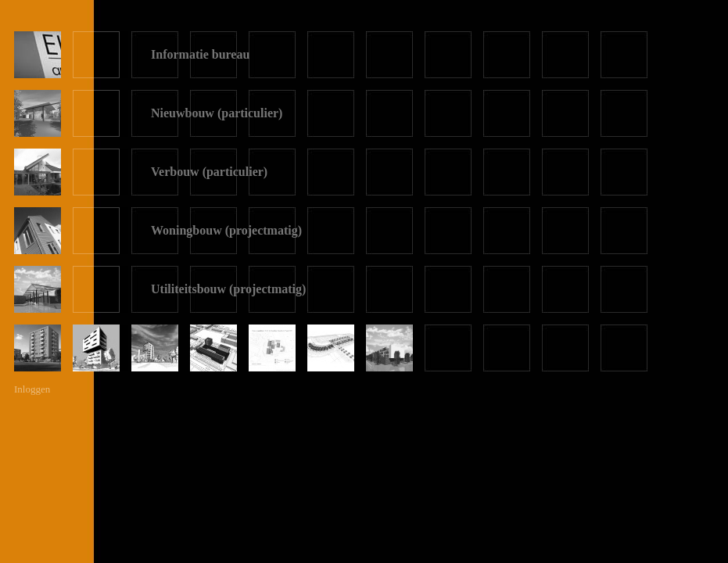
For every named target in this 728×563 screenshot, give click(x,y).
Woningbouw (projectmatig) (226, 230)
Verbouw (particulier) (209, 172)
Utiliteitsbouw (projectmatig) (228, 289)
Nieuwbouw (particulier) (217, 113)
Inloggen (32, 389)
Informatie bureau (200, 54)
